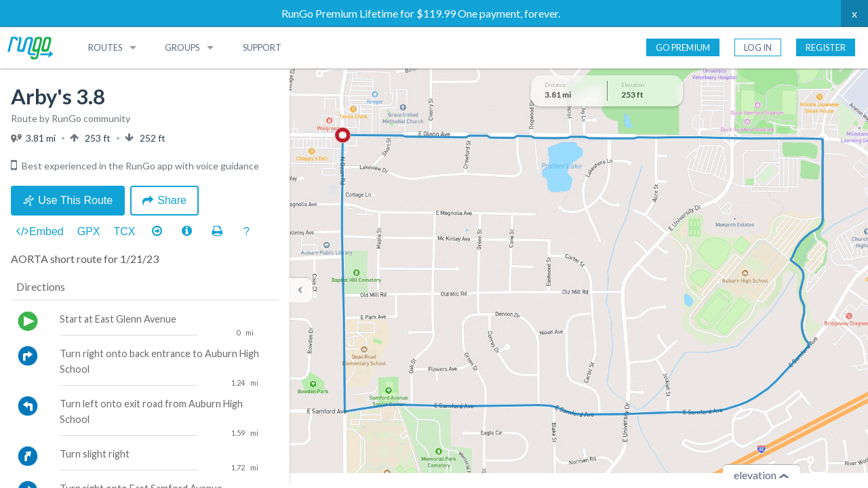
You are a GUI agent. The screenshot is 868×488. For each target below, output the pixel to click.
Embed (40, 232)
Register (826, 47)
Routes (105, 47)
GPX (89, 231)
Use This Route (68, 200)
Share (164, 200)
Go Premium (683, 47)
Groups (182, 47)
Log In (758, 47)
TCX (125, 231)
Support (262, 47)
